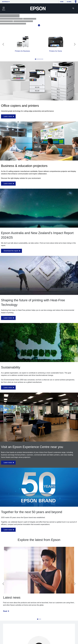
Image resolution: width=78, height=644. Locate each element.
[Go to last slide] (3, 44)
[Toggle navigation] (4, 8)
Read (5, 611)
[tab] (35, 59)
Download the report (11, 251)
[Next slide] (75, 44)
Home (62, 2)
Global (69, 2)
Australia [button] (5, 2)
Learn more (8, 116)
